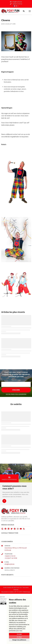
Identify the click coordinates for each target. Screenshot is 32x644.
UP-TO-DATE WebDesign (22, 592)
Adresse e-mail (16, 380)
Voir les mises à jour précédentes (16, 394)
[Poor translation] (5, 603)
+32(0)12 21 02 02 (10, 556)
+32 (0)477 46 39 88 (11, 558)
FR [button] (15, 6)
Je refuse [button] (19, 637)
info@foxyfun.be (10, 564)
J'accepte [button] (19, 634)
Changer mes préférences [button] (19, 640)
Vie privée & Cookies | (8, 592)
